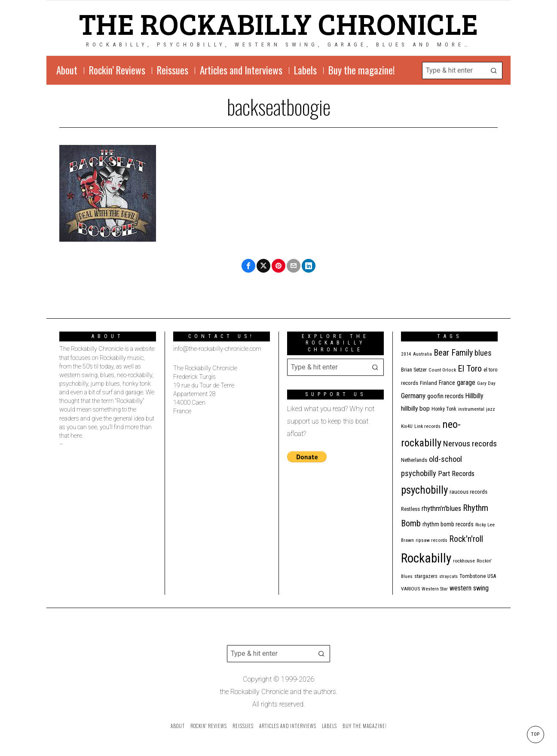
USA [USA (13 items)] (492, 576)
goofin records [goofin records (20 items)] (445, 396)
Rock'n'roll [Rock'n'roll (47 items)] (466, 539)
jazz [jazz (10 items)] (491, 409)
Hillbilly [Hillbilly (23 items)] (474, 396)
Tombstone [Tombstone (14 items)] (473, 576)
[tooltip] (248, 266)
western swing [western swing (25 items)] (469, 588)
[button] (494, 71)
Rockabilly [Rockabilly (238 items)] (426, 558)
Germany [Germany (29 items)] (413, 396)
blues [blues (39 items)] (483, 353)
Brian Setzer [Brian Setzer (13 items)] (414, 370)
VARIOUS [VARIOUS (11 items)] (410, 589)
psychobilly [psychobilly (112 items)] (424, 490)
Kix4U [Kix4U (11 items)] (407, 426)
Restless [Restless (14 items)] (410, 509)
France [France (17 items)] (447, 383)
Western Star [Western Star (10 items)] (435, 589)
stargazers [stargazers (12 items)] (426, 576)
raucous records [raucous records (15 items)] (468, 492)
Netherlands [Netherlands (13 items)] (414, 460)
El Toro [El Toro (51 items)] (470, 369)
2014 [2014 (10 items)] (406, 354)
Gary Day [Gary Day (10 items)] (486, 383)
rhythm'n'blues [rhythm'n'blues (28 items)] (441, 508)
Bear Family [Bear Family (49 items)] (453, 353)
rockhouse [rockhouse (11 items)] (464, 561)
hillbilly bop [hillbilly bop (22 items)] (415, 409)
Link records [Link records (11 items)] (427, 426)
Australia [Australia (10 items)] (422, 354)
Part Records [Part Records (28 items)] (456, 473)
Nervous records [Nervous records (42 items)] (470, 444)
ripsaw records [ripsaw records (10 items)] (432, 540)
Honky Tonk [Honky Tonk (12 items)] (444, 409)
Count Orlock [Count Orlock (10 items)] (442, 370)
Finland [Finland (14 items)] (428, 383)
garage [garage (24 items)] (466, 383)
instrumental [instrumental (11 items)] (471, 409)
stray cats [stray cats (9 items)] (448, 576)
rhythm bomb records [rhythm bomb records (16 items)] (448, 524)
